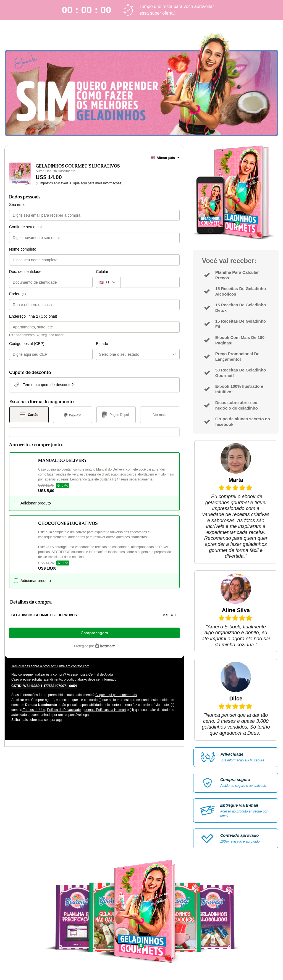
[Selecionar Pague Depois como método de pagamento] (116, 415)
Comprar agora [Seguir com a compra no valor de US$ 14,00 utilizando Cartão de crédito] (94, 633)
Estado (102, 344)
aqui (59, 720)
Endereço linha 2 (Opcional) (33, 316)
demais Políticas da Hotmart (105, 710)
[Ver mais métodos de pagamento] (160, 415)
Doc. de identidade (25, 272)
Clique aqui (78, 183)
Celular (102, 272)
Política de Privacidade (64, 710)
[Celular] (150, 282)
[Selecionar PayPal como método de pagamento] (73, 415)
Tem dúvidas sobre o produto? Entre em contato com (50, 666)
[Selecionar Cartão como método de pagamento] (29, 415)
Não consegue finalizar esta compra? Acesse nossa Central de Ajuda (62, 674)
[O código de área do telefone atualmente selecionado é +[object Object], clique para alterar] (108, 282)
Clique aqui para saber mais (116, 695)
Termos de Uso (34, 710)
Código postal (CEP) (27, 344)
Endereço (17, 294)
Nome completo (23, 249)
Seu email (18, 205)
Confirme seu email (26, 227)
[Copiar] (44, 686)
